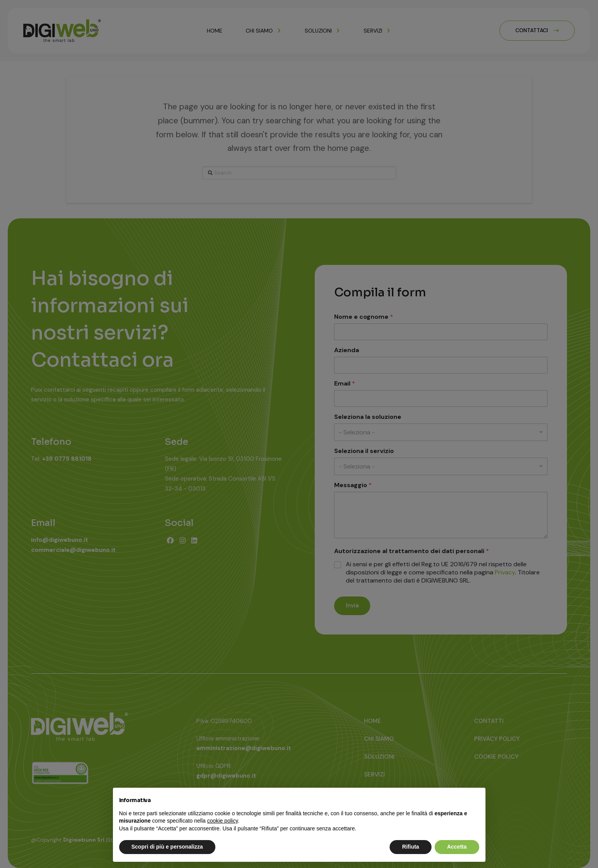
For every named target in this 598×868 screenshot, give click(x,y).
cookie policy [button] (223, 821)
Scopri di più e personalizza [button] (167, 847)
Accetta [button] (457, 847)
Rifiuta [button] (411, 847)
